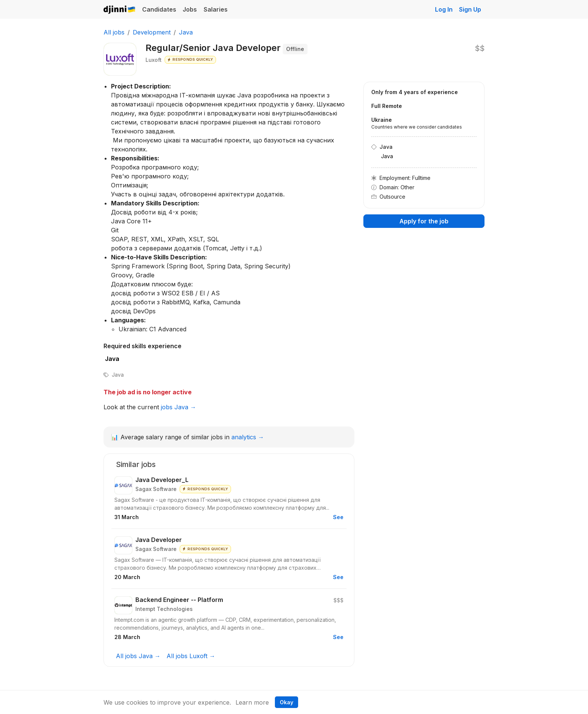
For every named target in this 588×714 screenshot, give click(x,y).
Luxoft (154, 60)
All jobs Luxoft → (191, 656)
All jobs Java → (138, 656)
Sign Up (470, 9)
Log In (444, 9)
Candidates (159, 9)
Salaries (216, 9)
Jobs (190, 9)
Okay (286, 702)
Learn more (252, 702)
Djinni (120, 10)
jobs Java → (178, 407)
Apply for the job (424, 221)
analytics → (248, 437)
